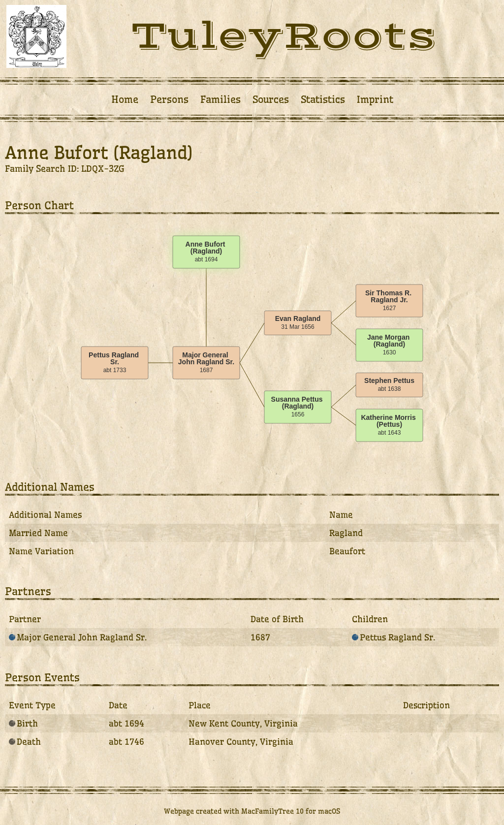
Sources (271, 99)
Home (125, 99)
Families (220, 99)
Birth (23, 723)
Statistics (323, 99)
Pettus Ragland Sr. (394, 637)
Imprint (375, 99)
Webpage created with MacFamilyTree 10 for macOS (252, 811)
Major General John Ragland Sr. (78, 637)
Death (25, 742)
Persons (169, 99)
